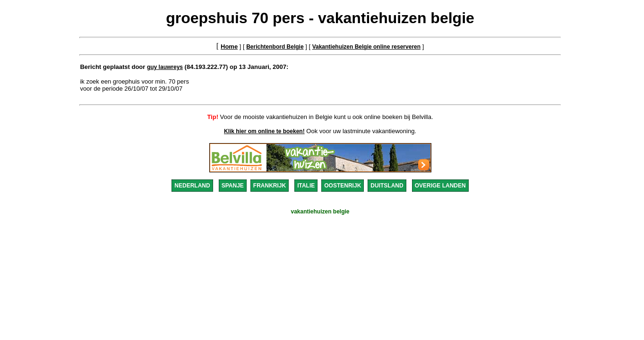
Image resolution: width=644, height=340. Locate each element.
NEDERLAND (192, 186)
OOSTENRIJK (343, 186)
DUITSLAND (387, 186)
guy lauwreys (165, 67)
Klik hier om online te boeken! (264, 131)
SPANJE (233, 186)
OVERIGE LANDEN (440, 186)
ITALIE (306, 186)
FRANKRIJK (270, 186)
